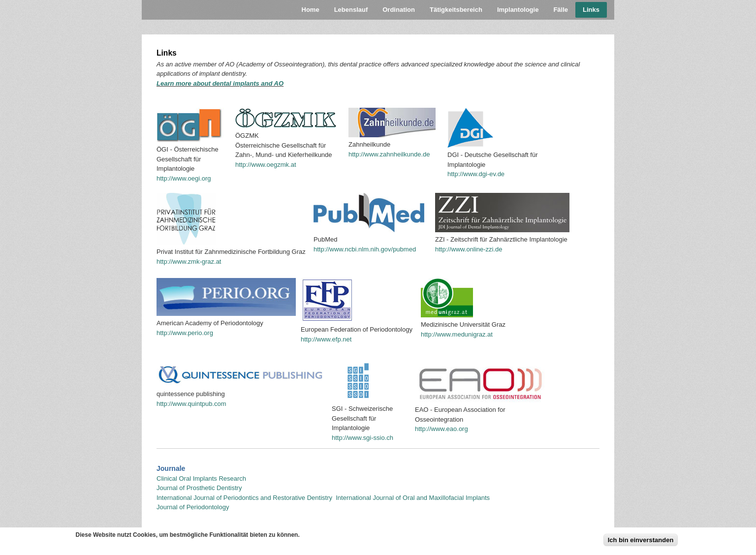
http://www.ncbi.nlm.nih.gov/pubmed (365, 249)
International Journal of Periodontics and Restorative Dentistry (245, 498)
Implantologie (518, 10)
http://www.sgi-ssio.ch (362, 438)
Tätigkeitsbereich (456, 10)
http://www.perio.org (185, 333)
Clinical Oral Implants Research (201, 478)
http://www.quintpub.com (191, 404)
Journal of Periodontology (193, 507)
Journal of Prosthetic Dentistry (199, 488)
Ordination (399, 10)
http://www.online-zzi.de (469, 249)
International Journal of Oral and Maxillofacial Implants (413, 498)
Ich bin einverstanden (641, 542)
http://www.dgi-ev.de (476, 174)
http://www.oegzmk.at (266, 165)
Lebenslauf (351, 10)
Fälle (561, 10)
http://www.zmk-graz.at (189, 262)
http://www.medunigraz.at (457, 334)
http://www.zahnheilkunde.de (389, 154)
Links (591, 10)
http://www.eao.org (441, 429)
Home (311, 10)
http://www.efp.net (326, 339)
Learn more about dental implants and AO (220, 83)
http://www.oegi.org (184, 178)
